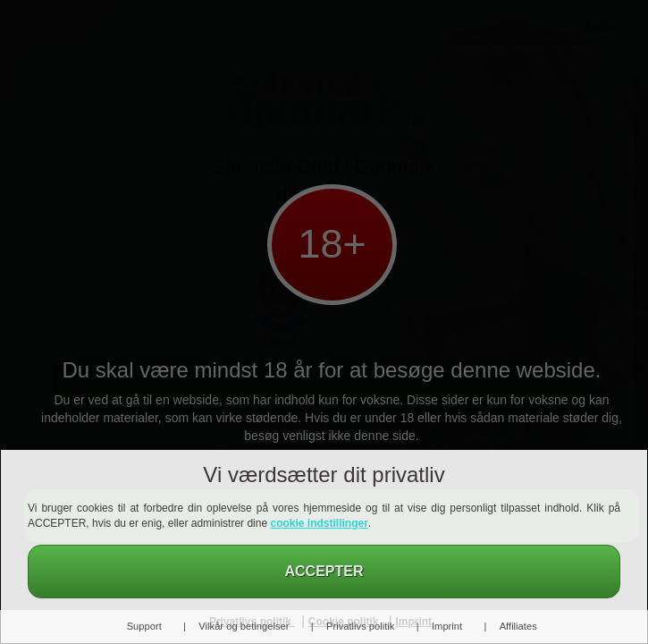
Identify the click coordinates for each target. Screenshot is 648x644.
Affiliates (518, 626)
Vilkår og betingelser (244, 626)
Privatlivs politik (360, 626)
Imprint (447, 626)
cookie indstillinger (319, 523)
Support (144, 626)
